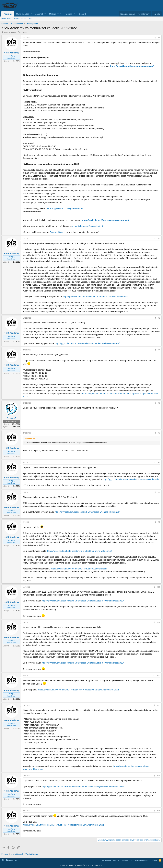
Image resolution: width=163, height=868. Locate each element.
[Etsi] (157, 14)
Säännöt (32, 19)
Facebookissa (57, 232)
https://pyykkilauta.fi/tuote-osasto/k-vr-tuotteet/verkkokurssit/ (131, 479)
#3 (159, 318)
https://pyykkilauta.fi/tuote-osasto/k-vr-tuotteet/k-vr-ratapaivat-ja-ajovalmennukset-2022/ (83, 601)
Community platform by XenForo (82, 865)
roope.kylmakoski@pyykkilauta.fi (87, 226)
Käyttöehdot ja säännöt (122, 860)
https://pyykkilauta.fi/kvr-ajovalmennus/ (65, 208)
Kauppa (69, 14)
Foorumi (8, 14)
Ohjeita (154, 860)
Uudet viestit (6, 19)
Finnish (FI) (12, 860)
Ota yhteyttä (106, 860)
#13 (159, 705)
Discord (82, 14)
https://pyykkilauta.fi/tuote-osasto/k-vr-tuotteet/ (105, 220)
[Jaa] (155, 38)
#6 (159, 433)
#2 (159, 239)
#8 (159, 492)
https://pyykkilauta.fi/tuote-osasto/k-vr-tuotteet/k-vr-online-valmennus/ (95, 297)
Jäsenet (39, 14)
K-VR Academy (10, 32)
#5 (159, 403)
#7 (159, 463)
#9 (159, 522)
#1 (159, 38)
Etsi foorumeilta (20, 19)
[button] (31, 14)
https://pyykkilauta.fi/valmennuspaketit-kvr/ (132, 66)
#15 (159, 811)
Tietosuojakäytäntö (141, 860)
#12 (159, 676)
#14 (159, 776)
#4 (159, 350)
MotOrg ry (54, 14)
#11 (159, 622)
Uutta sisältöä (23, 14)
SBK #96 (16, 427)
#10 (159, 587)
